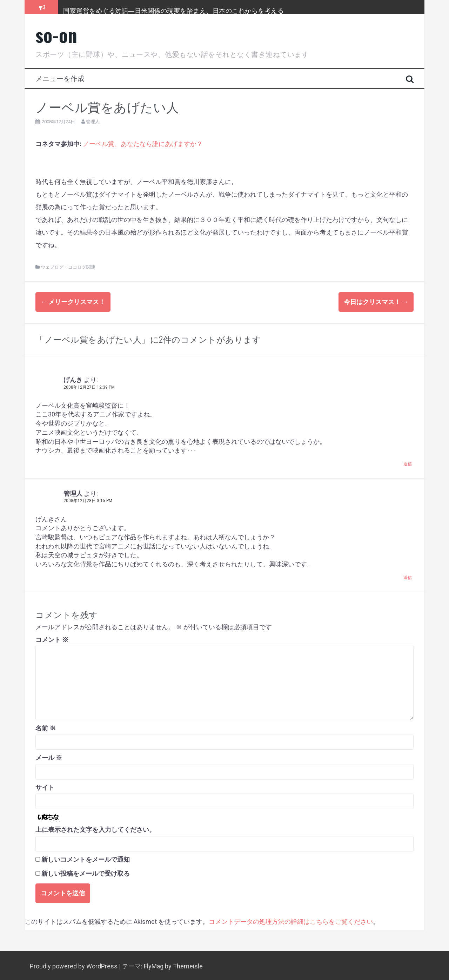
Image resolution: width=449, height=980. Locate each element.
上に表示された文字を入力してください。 (95, 828)
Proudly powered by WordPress (74, 965)
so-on (56, 35)
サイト (45, 786)
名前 (46, 727)
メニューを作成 (60, 78)
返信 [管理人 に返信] (408, 577)
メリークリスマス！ (73, 302)
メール (49, 757)
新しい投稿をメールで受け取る (86, 873)
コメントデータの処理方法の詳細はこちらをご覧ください (291, 920)
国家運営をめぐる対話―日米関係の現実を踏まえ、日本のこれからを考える (173, 10)
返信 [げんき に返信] (408, 463)
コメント (52, 639)
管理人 (93, 122)
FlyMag (154, 965)
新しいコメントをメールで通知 (86, 858)
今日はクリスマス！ (376, 302)
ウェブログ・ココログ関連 (68, 267)
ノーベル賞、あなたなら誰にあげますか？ (143, 144)
